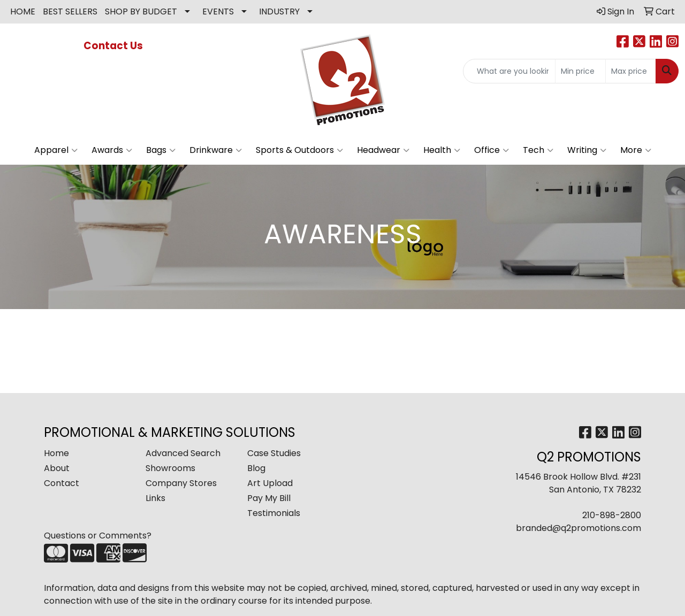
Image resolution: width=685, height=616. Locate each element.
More (636, 150)
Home (56, 453)
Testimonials (274, 513)
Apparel (56, 150)
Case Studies (274, 453)
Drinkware (216, 150)
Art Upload (270, 483)
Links (155, 498)
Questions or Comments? (98, 536)
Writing (587, 150)
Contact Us (114, 46)
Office (492, 150)
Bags (161, 150)
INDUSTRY (279, 11)
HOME (23, 11)
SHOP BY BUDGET (141, 11)
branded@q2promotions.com (579, 528)
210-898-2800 (612, 515)
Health (442, 150)
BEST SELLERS (70, 11)
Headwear (383, 150)
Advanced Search (183, 453)
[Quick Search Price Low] (580, 71)
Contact (62, 483)
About (57, 468)
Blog (256, 468)
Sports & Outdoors (299, 150)
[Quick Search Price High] (631, 71)
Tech (538, 150)
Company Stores (181, 483)
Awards (112, 150)
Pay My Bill (269, 498)
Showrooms (170, 468)
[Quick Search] (509, 71)
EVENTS (218, 11)
